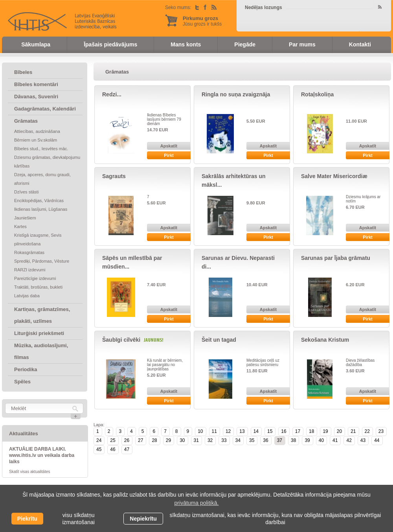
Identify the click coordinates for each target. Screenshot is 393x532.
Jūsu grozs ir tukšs (202, 21)
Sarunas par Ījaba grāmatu (336, 258)
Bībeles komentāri (36, 84)
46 (113, 449)
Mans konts (186, 44)
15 (270, 431)
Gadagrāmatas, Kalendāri (45, 109)
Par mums (302, 44)
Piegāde (245, 44)
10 (200, 431)
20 (339, 431)
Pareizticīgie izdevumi (35, 278)
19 (325, 431)
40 (321, 440)
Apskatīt (169, 146)
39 (307, 440)
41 (335, 440)
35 (252, 440)
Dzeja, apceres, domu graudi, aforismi (42, 179)
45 (99, 449)
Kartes (20, 226)
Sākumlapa (36, 44)
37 (280, 440)
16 (284, 431)
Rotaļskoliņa (317, 94)
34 (238, 440)
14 (256, 431)
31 (196, 440)
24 (99, 440)
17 (298, 431)
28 (154, 440)
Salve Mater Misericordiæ (334, 176)
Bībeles (23, 72)
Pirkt (169, 155)
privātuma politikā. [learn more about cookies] (197, 503)
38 (293, 440)
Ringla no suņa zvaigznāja (236, 94)
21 (353, 431)
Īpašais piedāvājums (110, 44)
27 (140, 440)
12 (228, 431)
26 (127, 440)
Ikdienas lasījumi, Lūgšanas (41, 209)
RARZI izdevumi (30, 270)
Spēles (22, 382)
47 (127, 449)
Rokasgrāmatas (29, 252)
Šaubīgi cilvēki (121, 340)
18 (311, 431)
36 (265, 440)
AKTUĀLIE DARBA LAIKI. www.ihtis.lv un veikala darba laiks (42, 455)
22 (367, 431)
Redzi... (112, 94)
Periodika (26, 369)
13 (242, 431)
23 (381, 431)
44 (377, 440)
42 (349, 440)
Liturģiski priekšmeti (39, 333)
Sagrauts (114, 176)
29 (168, 440)
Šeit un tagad (219, 340)
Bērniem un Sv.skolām (36, 140)
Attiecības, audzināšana (37, 131)
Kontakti (360, 44)
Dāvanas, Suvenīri (36, 97)
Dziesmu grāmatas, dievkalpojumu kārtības (47, 162)
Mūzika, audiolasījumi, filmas (41, 351)
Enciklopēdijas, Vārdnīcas (39, 201)
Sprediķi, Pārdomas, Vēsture (42, 261)
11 (214, 431)
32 (210, 440)
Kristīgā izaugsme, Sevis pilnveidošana (38, 239)
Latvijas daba (27, 296)
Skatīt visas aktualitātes (30, 472)
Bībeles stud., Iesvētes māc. (41, 149)
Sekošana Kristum (325, 340)
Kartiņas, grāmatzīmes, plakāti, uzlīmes (42, 315)
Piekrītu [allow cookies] (27, 519)
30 (182, 440)
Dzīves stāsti (26, 192)
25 (113, 440)
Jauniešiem (25, 218)
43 (363, 440)
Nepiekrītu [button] (143, 519)
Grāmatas (26, 121)
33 (224, 440)
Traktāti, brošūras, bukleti (38, 287)
